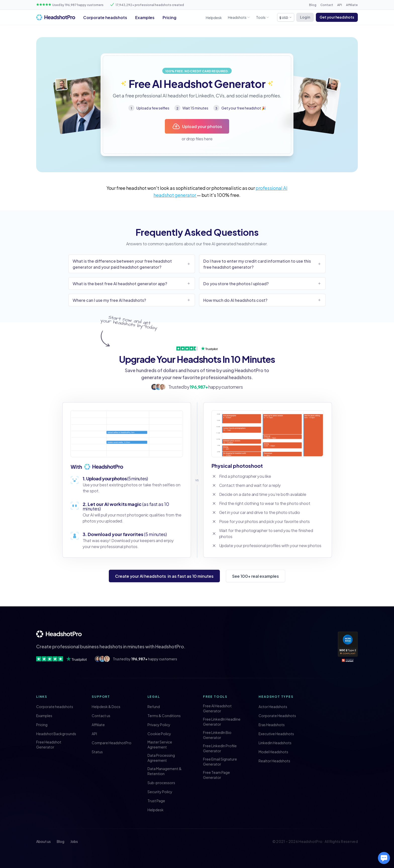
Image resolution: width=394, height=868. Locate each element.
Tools (261, 17)
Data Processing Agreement (161, 758)
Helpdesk (214, 17)
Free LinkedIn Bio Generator (217, 735)
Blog (313, 5)
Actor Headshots (273, 707)
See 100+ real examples (256, 576)
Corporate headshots (105, 17)
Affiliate (352, 5)
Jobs (74, 841)
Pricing (169, 17)
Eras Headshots (272, 725)
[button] (337, 17)
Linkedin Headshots (275, 743)
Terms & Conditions (164, 716)
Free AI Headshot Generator (217, 708)
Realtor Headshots (274, 761)
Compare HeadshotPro (112, 743)
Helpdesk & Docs (106, 707)
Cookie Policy (159, 734)
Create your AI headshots (164, 576)
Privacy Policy (159, 725)
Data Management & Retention (165, 771)
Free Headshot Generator (49, 744)
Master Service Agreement (160, 744)
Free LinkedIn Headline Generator (222, 722)
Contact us (101, 716)
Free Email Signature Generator (220, 762)
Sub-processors (161, 783)
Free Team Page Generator (216, 775)
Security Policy (160, 792)
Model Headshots (273, 752)
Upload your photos (197, 126)
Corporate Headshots (277, 716)
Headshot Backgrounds (56, 734)
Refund (154, 707)
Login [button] (305, 17)
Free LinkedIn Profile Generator (220, 748)
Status (97, 752)
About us (43, 841)
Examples (145, 17)
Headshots (237, 17)
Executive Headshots (276, 734)
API (340, 5)
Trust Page (156, 801)
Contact (327, 5)
